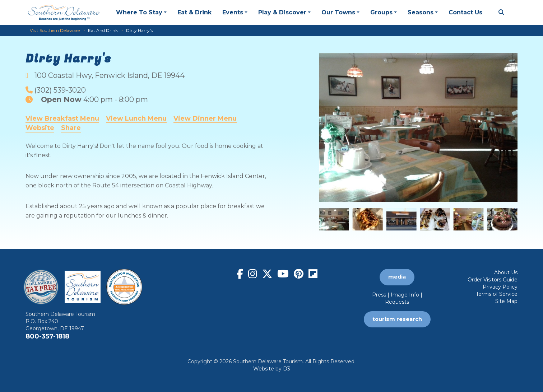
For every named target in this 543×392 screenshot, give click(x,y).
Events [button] (233, 12)
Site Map (506, 301)
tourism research (397, 319)
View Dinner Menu (205, 118)
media (397, 277)
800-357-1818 (47, 336)
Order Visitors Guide (493, 280)
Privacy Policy (500, 287)
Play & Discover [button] (282, 12)
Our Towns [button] (338, 12)
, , (110, 75)
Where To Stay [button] (139, 12)
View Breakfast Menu (62, 118)
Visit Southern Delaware (55, 30)
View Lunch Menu (136, 118)
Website (40, 128)
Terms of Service (497, 294)
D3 (287, 369)
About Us (506, 272)
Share (71, 128)
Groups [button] (381, 12)
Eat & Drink (194, 12)
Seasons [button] (421, 12)
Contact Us (465, 12)
